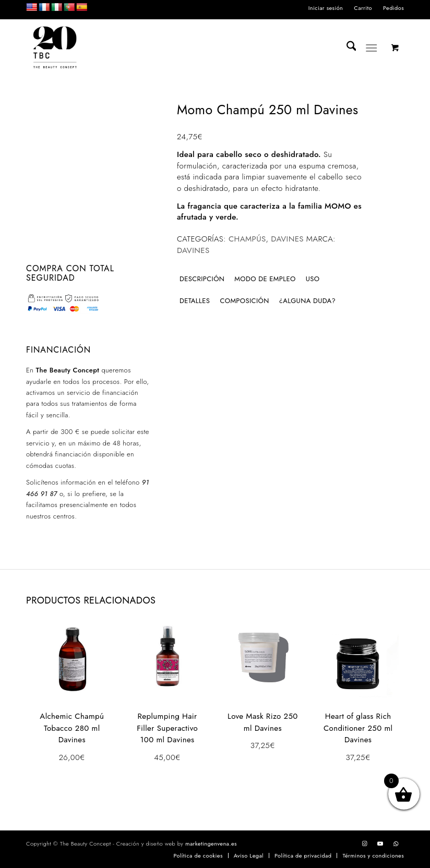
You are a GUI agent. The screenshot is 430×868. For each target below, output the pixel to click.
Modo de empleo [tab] (265, 279)
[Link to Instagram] (365, 843)
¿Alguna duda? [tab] (308, 301)
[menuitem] (326, 8)
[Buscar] (346, 48)
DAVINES (287, 239)
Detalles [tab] (195, 301)
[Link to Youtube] (380, 843)
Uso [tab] (313, 279)
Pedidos (393, 8)
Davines (193, 250)
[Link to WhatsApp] (396, 843)
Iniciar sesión (326, 8)
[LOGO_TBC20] (55, 48)
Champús (247, 239)
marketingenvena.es (211, 843)
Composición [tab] (244, 301)
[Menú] (372, 48)
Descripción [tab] (202, 279)
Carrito (363, 8)
